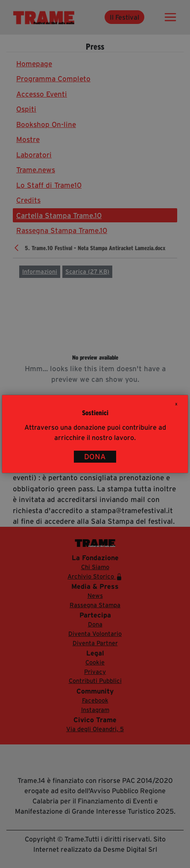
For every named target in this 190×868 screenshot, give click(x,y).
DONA (95, 457)
